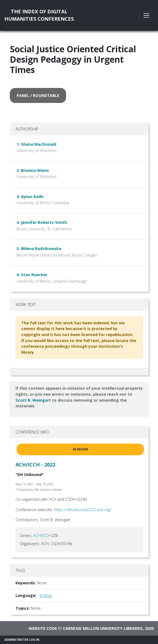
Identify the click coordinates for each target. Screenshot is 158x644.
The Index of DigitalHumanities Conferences (39, 15)
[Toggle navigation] (146, 15)
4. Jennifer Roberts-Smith (42, 222)
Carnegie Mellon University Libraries (103, 628)
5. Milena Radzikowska (39, 248)
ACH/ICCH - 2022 (35, 465)
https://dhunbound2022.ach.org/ (83, 510)
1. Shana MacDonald (36, 144)
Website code (43, 628)
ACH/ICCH (42, 535)
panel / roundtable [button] (38, 95)
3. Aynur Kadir (30, 196)
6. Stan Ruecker (32, 275)
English (46, 595)
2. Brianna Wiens (33, 170)
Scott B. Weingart (33, 400)
